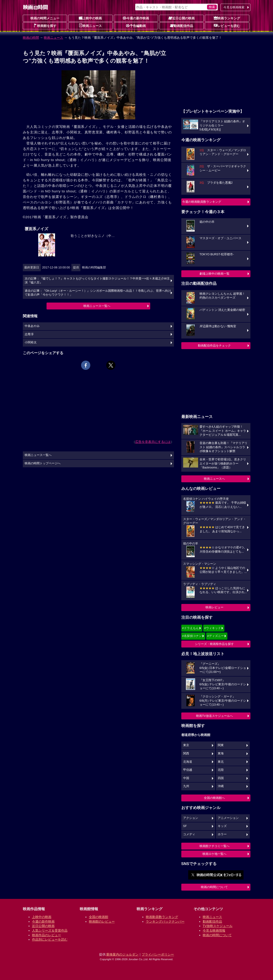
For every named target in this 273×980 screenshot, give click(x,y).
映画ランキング (227, 18)
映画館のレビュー (102, 921)
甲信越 (188, 770)
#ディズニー (215, 636)
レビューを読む (227, 26)
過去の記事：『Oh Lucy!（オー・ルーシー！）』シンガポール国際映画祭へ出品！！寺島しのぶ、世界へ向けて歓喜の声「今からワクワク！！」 (98, 293)
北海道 (188, 762)
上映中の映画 (90, 18)
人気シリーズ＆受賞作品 (50, 930)
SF (185, 826)
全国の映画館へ (214, 798)
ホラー (222, 834)
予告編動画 (136, 26)
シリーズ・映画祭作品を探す (214, 644)
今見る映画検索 (234, 7)
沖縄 (221, 786)
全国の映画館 (99, 917)
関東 (221, 745)
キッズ (222, 826)
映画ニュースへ (214, 479)
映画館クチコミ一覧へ (214, 846)
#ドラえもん (191, 628)
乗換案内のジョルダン (122, 954)
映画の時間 (31, 38)
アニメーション (228, 818)
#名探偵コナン (192, 636)
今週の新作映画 (136, 18)
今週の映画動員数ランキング (202, 202)
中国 (186, 778)
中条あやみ (32, 326)
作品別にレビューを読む (50, 939)
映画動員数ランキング (162, 917)
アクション (191, 818)
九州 (186, 786)
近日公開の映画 (182, 18)
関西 (186, 753)
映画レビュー (214, 607)
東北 (221, 762)
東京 (186, 745)
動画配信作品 (182, 26)
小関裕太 (31, 342)
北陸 (221, 770)
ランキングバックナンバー (165, 921)
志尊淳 (29, 334)
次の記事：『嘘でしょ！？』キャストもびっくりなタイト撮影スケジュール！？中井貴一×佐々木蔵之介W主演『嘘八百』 (97, 281)
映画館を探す (45, 26)
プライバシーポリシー (158, 954)
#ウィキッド (212, 628)
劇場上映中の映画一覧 (214, 274)
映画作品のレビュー (47, 935)
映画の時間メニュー (45, 18)
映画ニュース (90, 26)
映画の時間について (214, 887)
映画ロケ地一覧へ (214, 854)
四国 (221, 778)
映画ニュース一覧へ (97, 306)
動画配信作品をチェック (214, 346)
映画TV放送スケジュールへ (214, 716)
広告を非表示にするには (153, 442)
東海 (221, 753)
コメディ (189, 834)
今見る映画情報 (214, 930)
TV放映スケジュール (218, 926)
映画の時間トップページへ (43, 463)
